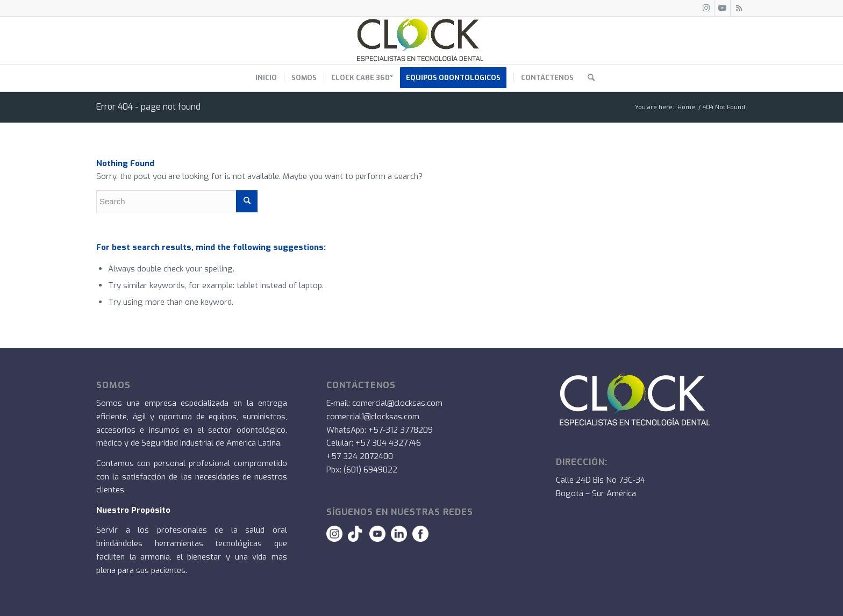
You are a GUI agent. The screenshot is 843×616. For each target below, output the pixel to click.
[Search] (588, 78)
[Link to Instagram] (706, 8)
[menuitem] (266, 78)
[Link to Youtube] (722, 8)
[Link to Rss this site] (739, 8)
